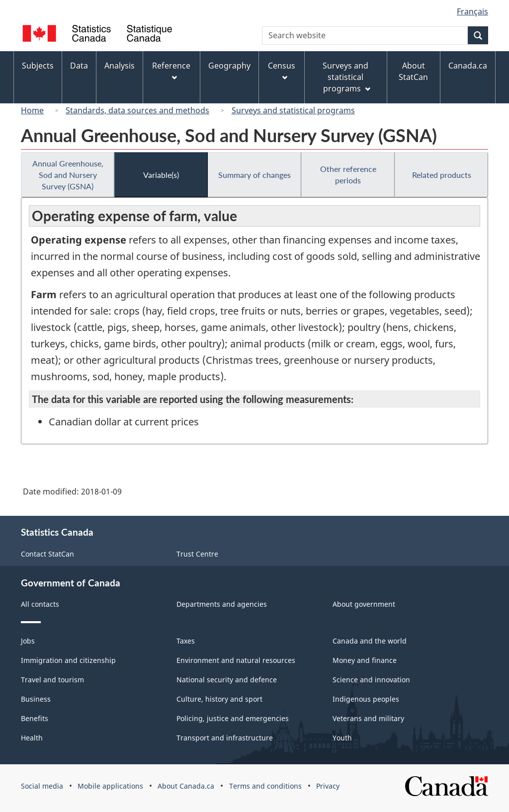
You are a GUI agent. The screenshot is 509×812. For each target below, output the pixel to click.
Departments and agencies (222, 604)
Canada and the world (370, 641)
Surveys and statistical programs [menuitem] (346, 77)
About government (364, 604)
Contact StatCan (47, 554)
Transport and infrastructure (225, 738)
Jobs (28, 641)
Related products (442, 175)
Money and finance (365, 660)
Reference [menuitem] (171, 70)
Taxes (186, 641)
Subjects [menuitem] (38, 66)
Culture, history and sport (219, 699)
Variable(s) (161, 175)
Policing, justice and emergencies (233, 718)
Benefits (35, 718)
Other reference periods (348, 174)
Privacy (328, 786)
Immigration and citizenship (68, 660)
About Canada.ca (186, 786)
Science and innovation (371, 680)
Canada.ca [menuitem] (468, 66)
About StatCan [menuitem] (413, 71)
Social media (42, 786)
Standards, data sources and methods (137, 110)
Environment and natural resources (236, 660)
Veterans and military (368, 718)
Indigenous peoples (366, 699)
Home (32, 110)
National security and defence (227, 680)
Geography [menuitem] (229, 66)
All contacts (40, 604)
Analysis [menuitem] (120, 66)
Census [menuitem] (282, 70)
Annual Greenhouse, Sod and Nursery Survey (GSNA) (68, 175)
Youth (342, 738)
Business (36, 699)
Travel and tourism (52, 680)
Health (32, 738)
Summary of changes (254, 175)
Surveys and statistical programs (293, 110)
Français (472, 11)
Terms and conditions (265, 786)
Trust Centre (197, 554)
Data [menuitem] (79, 66)
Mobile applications (110, 786)
